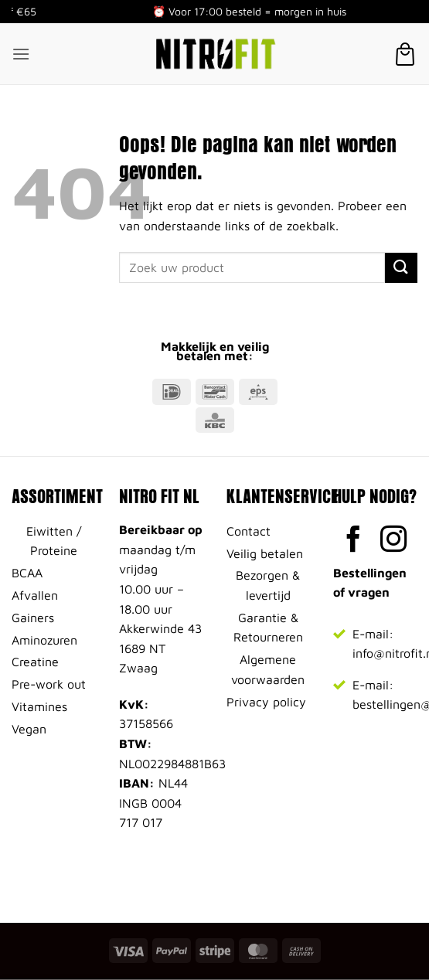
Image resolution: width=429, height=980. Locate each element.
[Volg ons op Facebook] (354, 541)
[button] (21, 54)
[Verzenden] (401, 268)
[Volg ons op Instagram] (394, 541)
